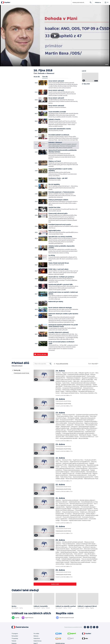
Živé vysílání (15, 636)
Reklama (36, 636)
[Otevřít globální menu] (106, 2)
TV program (15, 633)
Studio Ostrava (37, 641)
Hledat (90, 3)
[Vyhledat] (50, 364)
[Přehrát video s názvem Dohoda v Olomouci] (55, 36)
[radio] (21, 370)
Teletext (14, 641)
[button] (55, 36)
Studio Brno (37, 638)
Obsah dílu (37, 77)
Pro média (36, 633)
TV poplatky (15, 638)
